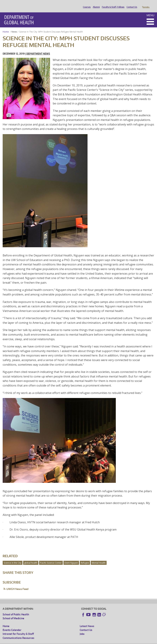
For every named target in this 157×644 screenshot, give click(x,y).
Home (6, 27)
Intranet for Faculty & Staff (18, 629)
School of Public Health (16, 609)
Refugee (85, 558)
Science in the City (13, 558)
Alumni (95, 4)
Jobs (82, 629)
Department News (38, 49)
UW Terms (64, 641)
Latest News (87, 621)
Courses (86, 4)
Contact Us (131, 4)
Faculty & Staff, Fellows (112, 4)
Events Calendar (12, 625)
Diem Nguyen (71, 558)
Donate (146, 4)
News (14, 27)
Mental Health (99, 558)
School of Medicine (13, 613)
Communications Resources (18, 633)
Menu (150, 10)
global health (31, 558)
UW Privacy (50, 641)
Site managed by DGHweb (85, 641)
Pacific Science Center (51, 558)
